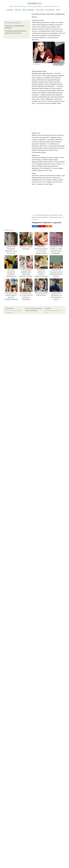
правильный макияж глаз (43, 215)
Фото (58, 10)
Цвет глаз (40, 10)
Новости (18, 10)
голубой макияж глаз (53, 217)
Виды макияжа (28, 10)
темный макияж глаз (53, 215)
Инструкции (50, 10)
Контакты (27, 308)
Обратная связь (48, 308)
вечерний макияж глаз (43, 217)
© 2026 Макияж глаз (9, 308)
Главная (10, 10)
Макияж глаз (35, 3)
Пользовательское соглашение (36, 308)
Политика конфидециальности (31, 310)
